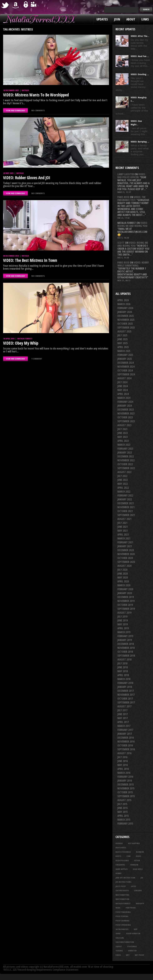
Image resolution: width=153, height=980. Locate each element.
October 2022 (125, 464)
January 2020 (125, 593)
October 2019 (125, 605)
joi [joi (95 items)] (142, 878)
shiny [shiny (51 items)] (118, 933)
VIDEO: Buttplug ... (140, 142)
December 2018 (126, 644)
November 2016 (126, 742)
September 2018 (126, 656)
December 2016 (126, 738)
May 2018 (123, 671)
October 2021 (125, 511)
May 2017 (123, 718)
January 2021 (125, 546)
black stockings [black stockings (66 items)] (123, 852)
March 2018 (124, 679)
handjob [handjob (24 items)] (134, 865)
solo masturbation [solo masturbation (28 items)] (125, 942)
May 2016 (123, 765)
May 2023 (123, 437)
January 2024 (125, 406)
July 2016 (122, 757)
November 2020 (126, 554)
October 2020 (125, 558)
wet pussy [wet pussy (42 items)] (139, 955)
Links (145, 19)
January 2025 (125, 359)
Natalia (25, 90)
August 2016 (124, 753)
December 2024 (126, 363)
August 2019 (124, 613)
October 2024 (125, 370)
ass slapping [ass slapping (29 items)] (134, 843)
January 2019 (125, 640)
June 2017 (123, 714)
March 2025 (124, 351)
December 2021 (126, 503)
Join (117, 19)
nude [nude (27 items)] (118, 908)
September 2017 (126, 702)
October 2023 (125, 417)
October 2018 (125, 652)
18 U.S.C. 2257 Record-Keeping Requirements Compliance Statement (41, 970)
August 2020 (124, 566)
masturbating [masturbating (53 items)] (122, 895)
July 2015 (122, 804)
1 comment (37, 359)
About (131, 19)
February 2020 (125, 589)
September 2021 (126, 515)
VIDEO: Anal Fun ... (140, 56)
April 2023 (123, 441)
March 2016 (124, 773)
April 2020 (123, 581)
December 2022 (126, 456)
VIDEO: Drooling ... (140, 74)
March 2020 (124, 585)
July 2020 (122, 570)
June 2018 (123, 667)
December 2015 (126, 784)
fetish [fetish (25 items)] (137, 860)
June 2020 (123, 574)
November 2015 (126, 788)
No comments (38, 110)
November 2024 (126, 367)
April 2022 (123, 488)
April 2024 (123, 394)
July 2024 (122, 382)
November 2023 (126, 413)
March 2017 (124, 726)
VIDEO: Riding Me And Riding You (132, 224)
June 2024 (123, 386)
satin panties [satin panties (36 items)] (122, 929)
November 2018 (126, 648)
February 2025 (125, 355)
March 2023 (124, 445)
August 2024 (124, 378)
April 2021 (123, 535)
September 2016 (126, 749)
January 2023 (125, 453)
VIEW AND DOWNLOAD (15, 110)
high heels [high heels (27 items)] (138, 869)
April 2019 (123, 628)
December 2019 (126, 597)
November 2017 (126, 695)
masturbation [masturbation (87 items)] (122, 899)
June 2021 (123, 527)
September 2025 (126, 328)
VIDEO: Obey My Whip (21, 343)
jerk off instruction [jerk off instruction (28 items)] (125, 878)
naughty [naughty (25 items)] (140, 903)
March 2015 (124, 820)
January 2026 (125, 312)
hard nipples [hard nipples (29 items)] (122, 869)
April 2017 (123, 722)
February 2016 (125, 777)
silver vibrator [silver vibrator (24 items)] (133, 933)
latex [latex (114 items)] (133, 886)
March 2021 (124, 538)
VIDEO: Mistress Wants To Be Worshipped (36, 95)
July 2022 (122, 476)
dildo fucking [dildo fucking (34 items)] (122, 860)
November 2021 (126, 507)
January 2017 (125, 734)
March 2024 (124, 398)
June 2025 (123, 339)
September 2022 (126, 468)
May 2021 (123, 531)
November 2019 (126, 601)
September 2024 (126, 374)
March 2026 (124, 304)
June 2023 (123, 433)
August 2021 (124, 519)
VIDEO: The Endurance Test (131, 199)
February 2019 (125, 636)
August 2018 (124, 660)
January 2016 (125, 781)
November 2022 (126, 460)
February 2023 (125, 449)
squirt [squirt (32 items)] (119, 946)
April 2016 (123, 769)
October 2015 (125, 792)
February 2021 (125, 542)
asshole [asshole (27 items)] (119, 843)
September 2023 (126, 421)
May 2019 (123, 624)
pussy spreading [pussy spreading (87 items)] (123, 925)
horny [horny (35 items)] (118, 873)
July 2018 (122, 663)
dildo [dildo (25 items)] (138, 856)
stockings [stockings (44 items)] (132, 946)
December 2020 (126, 550)
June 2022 (123, 480)
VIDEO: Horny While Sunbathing (133, 264)
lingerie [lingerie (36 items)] (138, 890)
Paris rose (123, 197)
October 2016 (125, 745)
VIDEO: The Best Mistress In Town (30, 260)
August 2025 (124, 331)
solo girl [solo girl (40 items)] (120, 938)
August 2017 (124, 706)
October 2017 (125, 699)
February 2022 (125, 495)
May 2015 (123, 812)
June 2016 (123, 761)
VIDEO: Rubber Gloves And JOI (27, 178)
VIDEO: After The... (140, 36)
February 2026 (125, 308)
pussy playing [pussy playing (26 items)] (122, 916)
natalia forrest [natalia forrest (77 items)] (123, 903)
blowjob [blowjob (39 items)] (140, 852)
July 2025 (122, 335)
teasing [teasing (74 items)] (119, 951)
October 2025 (125, 324)
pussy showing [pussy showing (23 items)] (122, 921)
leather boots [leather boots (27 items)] (122, 890)
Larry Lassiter (126, 174)
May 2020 (123, 577)
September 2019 (126, 609)
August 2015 (124, 800)
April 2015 (123, 816)
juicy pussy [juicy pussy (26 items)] (121, 886)
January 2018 (125, 687)
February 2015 (125, 824)
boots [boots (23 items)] (118, 856)
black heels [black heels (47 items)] (121, 848)
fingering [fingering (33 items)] (120, 865)
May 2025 (123, 343)
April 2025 (123, 347)
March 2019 (124, 632)
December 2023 (126, 410)
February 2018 (125, 683)
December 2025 (126, 316)
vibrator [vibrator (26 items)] (132, 951)
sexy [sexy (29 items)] (136, 929)
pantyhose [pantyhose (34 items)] (131, 908)
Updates (102, 19)
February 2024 (125, 402)
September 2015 (126, 796)
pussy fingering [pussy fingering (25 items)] (123, 912)
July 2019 (122, 617)
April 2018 (123, 675)
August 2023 (124, 425)
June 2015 (123, 808)
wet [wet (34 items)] (128, 955)
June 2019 (123, 620)
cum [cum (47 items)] (128, 856)
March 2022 (124, 492)
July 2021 (122, 523)
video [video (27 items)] (118, 955)
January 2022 (125, 499)
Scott (121, 243)
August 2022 (124, 472)
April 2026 (123, 300)
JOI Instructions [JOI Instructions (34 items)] (123, 882)
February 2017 (125, 730)
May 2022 (123, 484)
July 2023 (122, 429)
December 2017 (126, 691)
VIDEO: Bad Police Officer (131, 176)
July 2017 (122, 710)
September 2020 (126, 562)
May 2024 (123, 390)
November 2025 (126, 320)
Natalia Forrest (25, 339)
